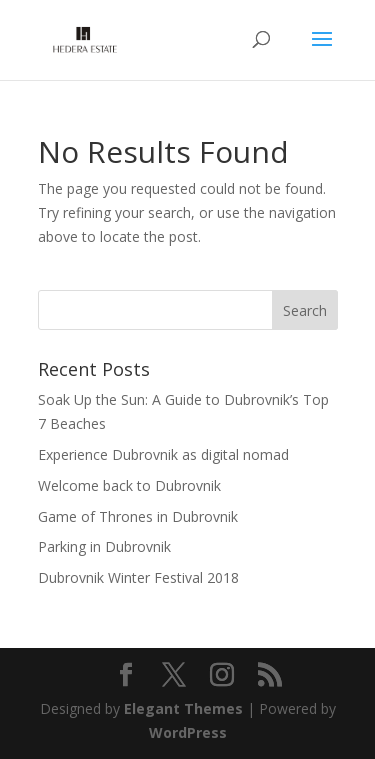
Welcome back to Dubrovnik (129, 485)
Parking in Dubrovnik (104, 546)
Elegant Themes (183, 708)
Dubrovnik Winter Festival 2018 (138, 577)
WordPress (188, 732)
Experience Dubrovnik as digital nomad (163, 454)
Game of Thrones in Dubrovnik (138, 516)
